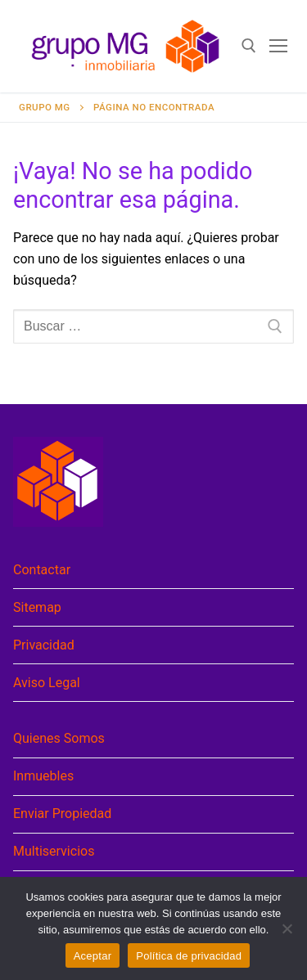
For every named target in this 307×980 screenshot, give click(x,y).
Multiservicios (54, 851)
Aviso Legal (47, 683)
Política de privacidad (189, 956)
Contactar (42, 570)
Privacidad (44, 645)
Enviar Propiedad (62, 814)
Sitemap (37, 607)
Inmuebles (43, 776)
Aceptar (93, 956)
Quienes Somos (59, 738)
